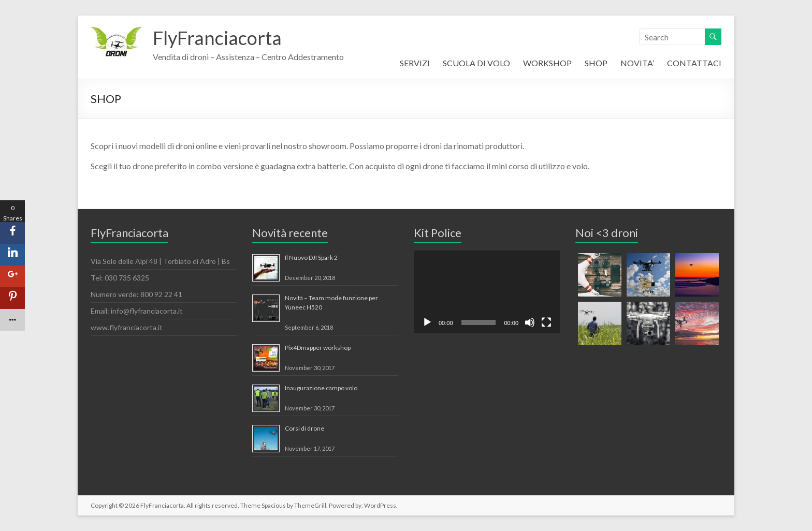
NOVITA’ (637, 63)
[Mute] (530, 322)
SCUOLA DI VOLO (476, 63)
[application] (487, 292)
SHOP (596, 63)
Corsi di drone (304, 428)
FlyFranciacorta (217, 38)
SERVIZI (415, 63)
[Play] (427, 322)
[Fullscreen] (546, 322)
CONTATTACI (694, 63)
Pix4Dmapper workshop (318, 348)
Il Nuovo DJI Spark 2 (311, 257)
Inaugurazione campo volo (321, 388)
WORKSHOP (547, 63)
